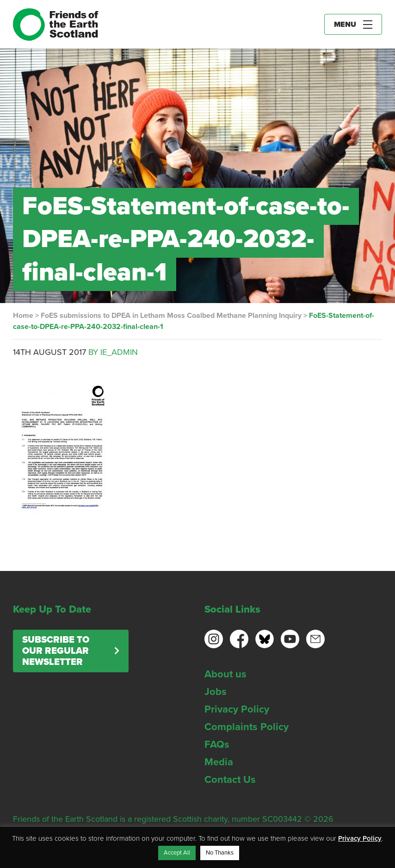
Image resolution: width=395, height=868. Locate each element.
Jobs (216, 692)
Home (23, 316)
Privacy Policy (237, 709)
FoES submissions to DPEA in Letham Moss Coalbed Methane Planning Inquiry (171, 316)
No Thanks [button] (220, 853)
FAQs (217, 744)
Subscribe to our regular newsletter (56, 651)
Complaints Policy (247, 727)
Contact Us (230, 780)
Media (219, 762)
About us (225, 674)
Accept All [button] (177, 853)
